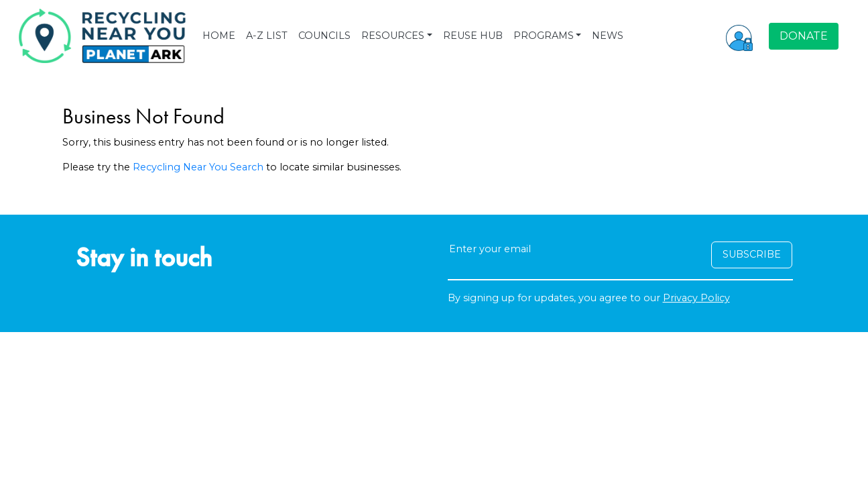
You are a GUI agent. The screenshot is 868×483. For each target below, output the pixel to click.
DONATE (804, 36)
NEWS (608, 36)
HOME (219, 36)
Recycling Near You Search (198, 167)
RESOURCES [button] (393, 36)
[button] (739, 36)
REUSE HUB (473, 36)
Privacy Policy (696, 298)
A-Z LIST (267, 36)
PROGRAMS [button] (544, 36)
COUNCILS (324, 36)
